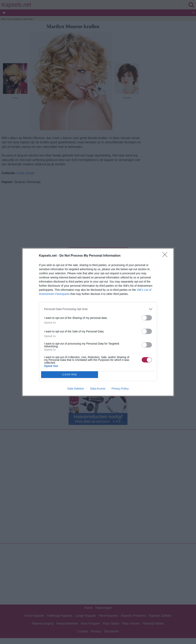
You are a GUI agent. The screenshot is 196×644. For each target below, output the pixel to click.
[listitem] (98, 309)
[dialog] (98, 322)
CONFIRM (70, 375)
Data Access (98, 389)
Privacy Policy (120, 389)
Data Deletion (76, 389)
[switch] (147, 318)
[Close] (166, 256)
